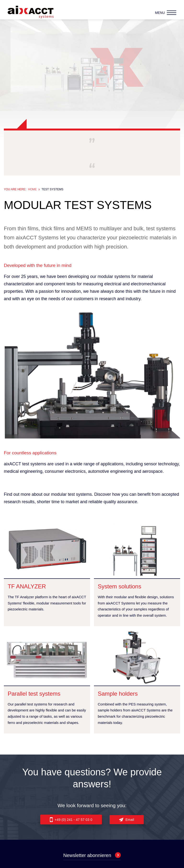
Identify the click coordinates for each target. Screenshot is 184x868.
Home (32, 189)
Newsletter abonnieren (92, 855)
